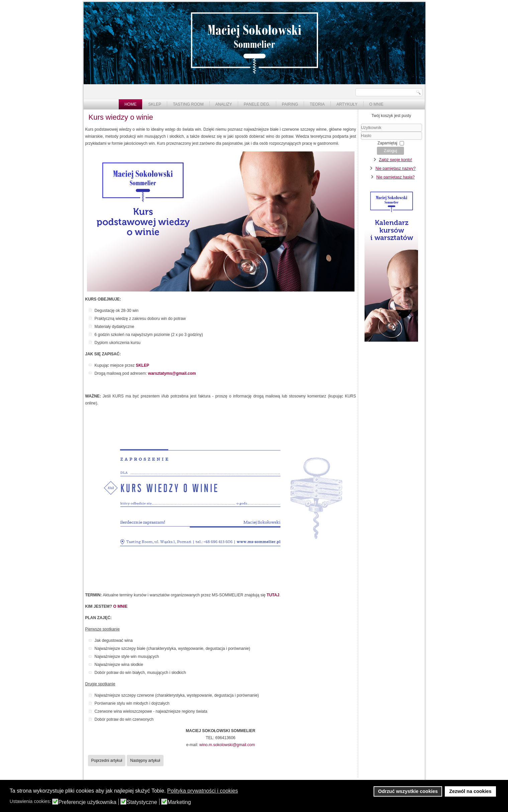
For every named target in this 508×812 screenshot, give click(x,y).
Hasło (361, 140)
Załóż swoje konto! (395, 160)
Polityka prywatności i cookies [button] (203, 791)
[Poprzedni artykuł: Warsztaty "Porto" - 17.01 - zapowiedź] (107, 761)
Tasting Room (188, 104)
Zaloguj (390, 151)
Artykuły (347, 104)
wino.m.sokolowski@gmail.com (227, 745)
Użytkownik (361, 132)
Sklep (155, 104)
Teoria (317, 104)
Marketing (179, 802)
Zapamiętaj (387, 143)
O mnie (376, 104)
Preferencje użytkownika (87, 802)
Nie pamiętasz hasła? (395, 177)
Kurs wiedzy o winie (121, 117)
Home (130, 104)
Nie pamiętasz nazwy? (396, 168)
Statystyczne (142, 802)
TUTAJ (273, 595)
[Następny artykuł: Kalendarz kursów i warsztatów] (145, 761)
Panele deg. (257, 104)
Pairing (290, 104)
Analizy (224, 104)
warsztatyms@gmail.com (172, 373)
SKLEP (142, 365)
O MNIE (121, 606)
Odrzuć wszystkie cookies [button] (408, 791)
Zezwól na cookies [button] (470, 791)
